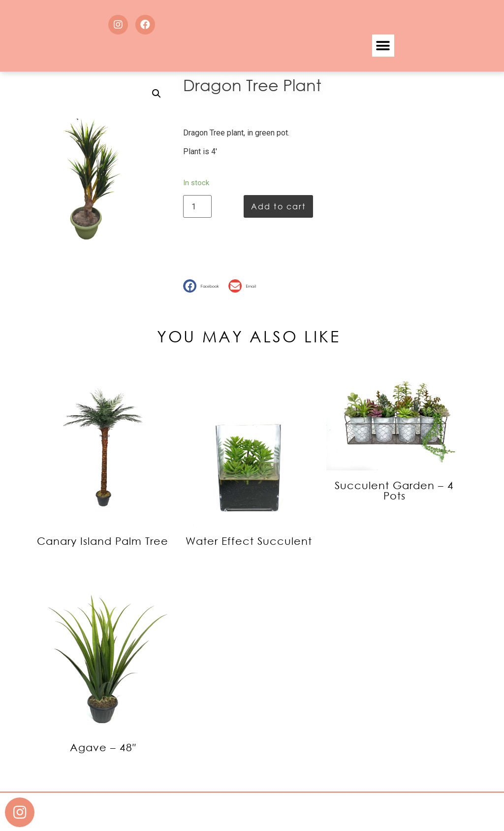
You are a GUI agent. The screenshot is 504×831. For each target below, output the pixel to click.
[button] (383, 46)
